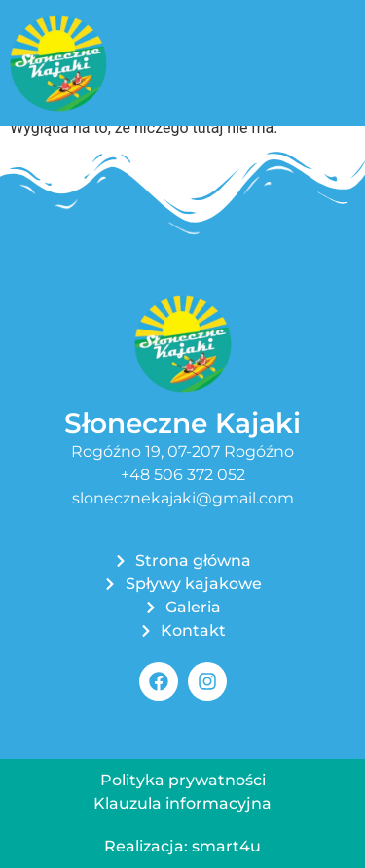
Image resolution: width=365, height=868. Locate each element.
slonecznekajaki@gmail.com (183, 498)
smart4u (226, 846)
